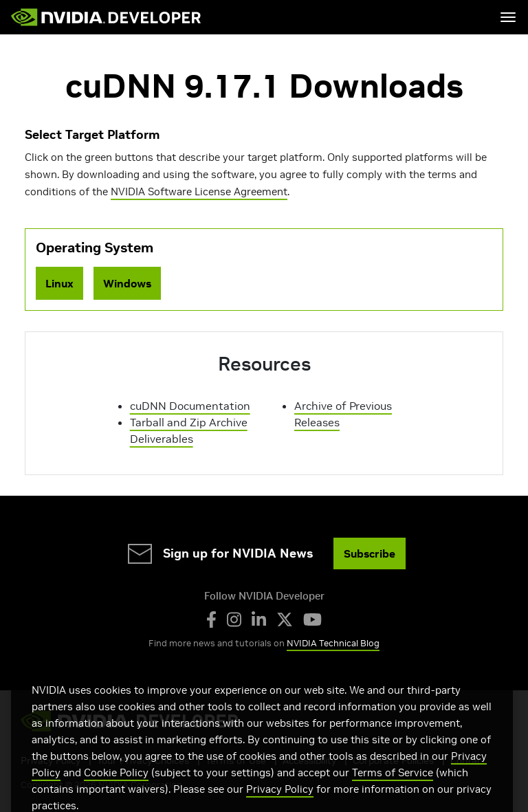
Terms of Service (393, 787)
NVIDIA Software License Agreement (199, 191)
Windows (127, 283)
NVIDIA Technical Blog (333, 643)
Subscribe (370, 553)
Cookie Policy (116, 787)
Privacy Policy (280, 803)
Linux (59, 283)
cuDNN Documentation (190, 406)
